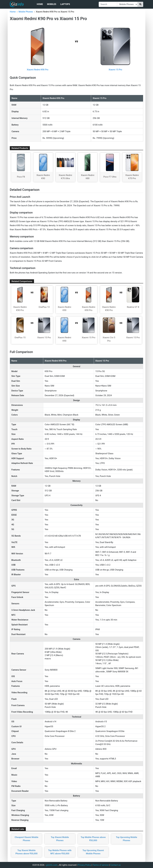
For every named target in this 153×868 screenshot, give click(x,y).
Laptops (65, 4)
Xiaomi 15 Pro (115, 70)
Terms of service (101, 865)
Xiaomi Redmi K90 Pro (38, 70)
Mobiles (52, 4)
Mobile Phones (26, 12)
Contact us (115, 865)
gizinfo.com (52, 865)
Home (40, 4)
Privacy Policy (84, 865)
